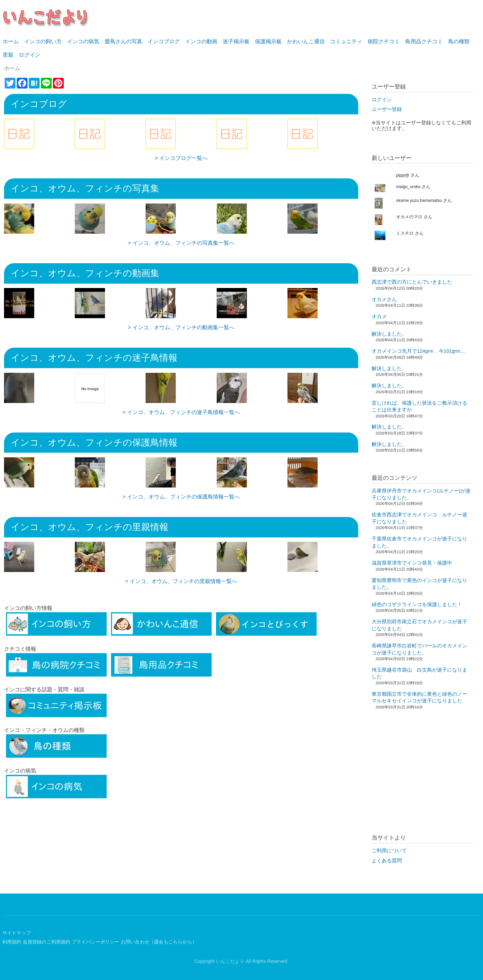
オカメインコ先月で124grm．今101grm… (418, 351)
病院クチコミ (384, 41)
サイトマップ (17, 933)
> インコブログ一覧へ (181, 158)
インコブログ (164, 41)
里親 (8, 55)
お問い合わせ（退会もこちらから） (159, 942)
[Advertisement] (181, 849)
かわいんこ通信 (306, 41)
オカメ (379, 316)
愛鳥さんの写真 (123, 41)
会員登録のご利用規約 (47, 942)
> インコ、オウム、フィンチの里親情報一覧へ (181, 581)
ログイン (30, 55)
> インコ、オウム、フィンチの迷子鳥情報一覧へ (181, 412)
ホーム (11, 41)
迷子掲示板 (236, 41)
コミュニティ (346, 41)
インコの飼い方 (43, 41)
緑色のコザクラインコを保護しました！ (417, 604)
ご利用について (389, 851)
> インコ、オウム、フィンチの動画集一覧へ (181, 327)
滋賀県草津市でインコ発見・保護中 (412, 563)
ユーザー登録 (387, 109)
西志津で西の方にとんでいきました (412, 282)
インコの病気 (83, 41)
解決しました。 (389, 334)
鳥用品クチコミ (424, 41)
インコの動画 (201, 41)
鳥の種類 (459, 41)
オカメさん (384, 299)
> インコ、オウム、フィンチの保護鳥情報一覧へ (181, 497)
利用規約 (12, 942)
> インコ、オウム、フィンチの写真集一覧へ (181, 243)
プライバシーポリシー (96, 942)
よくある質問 (387, 861)
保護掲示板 (268, 41)
